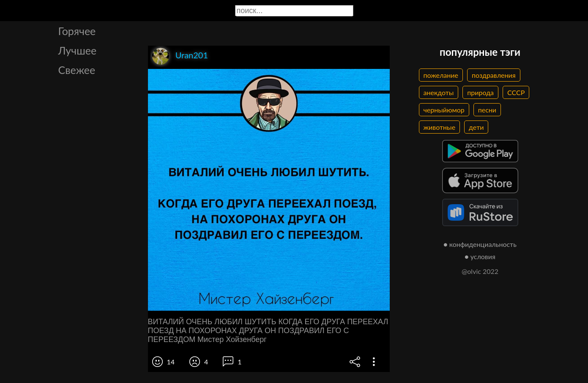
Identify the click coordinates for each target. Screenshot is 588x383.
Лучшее (78, 50)
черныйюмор (444, 110)
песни (487, 110)
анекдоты (439, 92)
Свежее (77, 70)
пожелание (441, 75)
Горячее (77, 31)
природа (480, 92)
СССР (516, 92)
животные (440, 127)
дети (476, 127)
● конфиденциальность (480, 244)
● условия (480, 256)
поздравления (494, 75)
